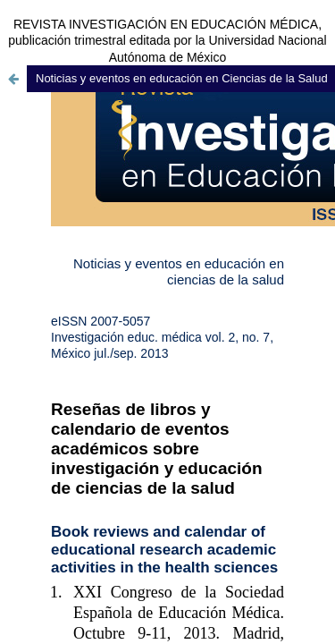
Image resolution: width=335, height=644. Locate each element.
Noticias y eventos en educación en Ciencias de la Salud (182, 78)
